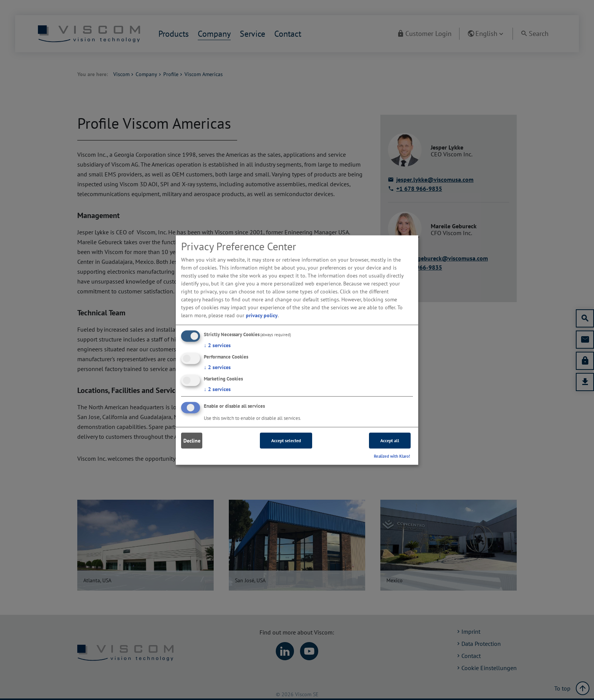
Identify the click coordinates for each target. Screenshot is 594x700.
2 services (217, 345)
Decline (192, 441)
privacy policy (262, 315)
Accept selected (286, 440)
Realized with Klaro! (392, 456)
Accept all (390, 440)
